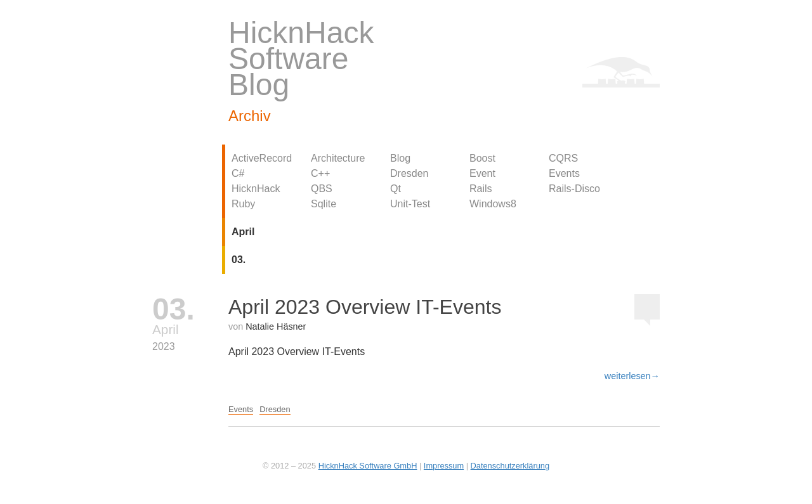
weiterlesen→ (632, 376)
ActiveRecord (262, 158)
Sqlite (324, 204)
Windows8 (493, 204)
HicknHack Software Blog (301, 59)
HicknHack (256, 189)
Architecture (338, 158)
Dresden (409, 173)
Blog (400, 158)
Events (564, 173)
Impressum (444, 466)
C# (238, 173)
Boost (482, 158)
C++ (320, 173)
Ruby (243, 204)
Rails (481, 189)
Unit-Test (410, 204)
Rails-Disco (574, 189)
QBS (322, 189)
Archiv (250, 116)
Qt (396, 189)
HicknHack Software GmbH (368, 466)
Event (482, 173)
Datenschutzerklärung (510, 466)
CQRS (563, 158)
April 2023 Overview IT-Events (365, 307)
